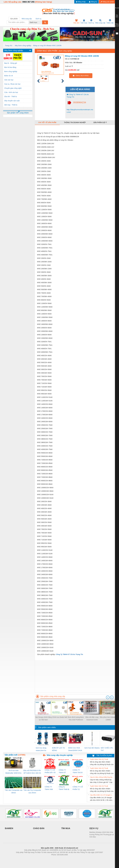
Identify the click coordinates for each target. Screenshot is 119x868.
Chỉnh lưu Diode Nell (60, 717)
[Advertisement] (75, 676)
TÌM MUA (66, 828)
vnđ (78, 70)
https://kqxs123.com (71, 858)
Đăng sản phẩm (107, 2)
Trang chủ (9, 46)
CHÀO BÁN (39, 828)
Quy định (117, 16)
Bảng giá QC (117, 25)
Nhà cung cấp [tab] (27, 19)
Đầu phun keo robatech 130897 (108, 718)
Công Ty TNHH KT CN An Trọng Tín (78, 96)
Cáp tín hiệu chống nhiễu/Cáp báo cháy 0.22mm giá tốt (102, 777)
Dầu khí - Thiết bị (11, 96)
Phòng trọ (45, 858)
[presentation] (108, 697)
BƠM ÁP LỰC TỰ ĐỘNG (58, 749)
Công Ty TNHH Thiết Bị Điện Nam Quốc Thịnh (64, 788)
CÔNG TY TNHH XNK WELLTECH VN (49, 788)
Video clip (110, 21)
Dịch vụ (91, 21)
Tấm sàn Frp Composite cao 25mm (32, 791)
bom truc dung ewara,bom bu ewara (41, 749)
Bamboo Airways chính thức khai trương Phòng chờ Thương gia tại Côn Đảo (102, 835)
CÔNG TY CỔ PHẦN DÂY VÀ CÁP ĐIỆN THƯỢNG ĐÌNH (50, 771)
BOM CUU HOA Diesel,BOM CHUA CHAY (75, 749)
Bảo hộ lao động (10, 67)
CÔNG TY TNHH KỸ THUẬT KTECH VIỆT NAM (63, 771)
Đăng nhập (81, 2)
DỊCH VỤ (94, 828)
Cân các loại (9, 80)
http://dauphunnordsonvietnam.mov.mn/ (80, 111)
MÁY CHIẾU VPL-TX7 (107, 749)
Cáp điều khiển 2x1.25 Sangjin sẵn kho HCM (102, 795)
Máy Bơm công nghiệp (23, 46)
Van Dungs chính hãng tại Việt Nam (43, 718)
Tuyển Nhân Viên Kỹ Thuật (99, 759)
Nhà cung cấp (100, 21)
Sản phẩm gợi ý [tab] (100, 122)
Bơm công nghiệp (11, 71)
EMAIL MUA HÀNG (81, 76)
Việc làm (76, 21)
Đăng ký (93, 2)
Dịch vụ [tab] (39, 19)
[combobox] (41, 22)
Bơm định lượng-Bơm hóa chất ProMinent (76, 718)
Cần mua (84, 21)
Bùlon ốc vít (9, 76)
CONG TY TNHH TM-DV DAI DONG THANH (78, 771)
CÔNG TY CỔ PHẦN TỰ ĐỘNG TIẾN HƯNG (78, 788)
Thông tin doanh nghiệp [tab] (75, 122)
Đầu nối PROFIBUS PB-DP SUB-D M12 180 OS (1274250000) (32, 772)
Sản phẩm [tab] (14, 19)
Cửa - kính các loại (11, 92)
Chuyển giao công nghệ (13, 88)
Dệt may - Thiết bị (11, 105)
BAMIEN (9, 828)
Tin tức (117, 8)
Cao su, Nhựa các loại (12, 84)
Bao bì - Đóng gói (11, 63)
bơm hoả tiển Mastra (92, 748)
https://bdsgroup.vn (56, 858)
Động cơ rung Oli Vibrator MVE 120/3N (47, 46)
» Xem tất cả (108, 759)
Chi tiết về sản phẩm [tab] (47, 122)
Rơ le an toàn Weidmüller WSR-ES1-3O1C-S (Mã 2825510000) (14, 772)
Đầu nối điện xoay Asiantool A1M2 (92, 718)
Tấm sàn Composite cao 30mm (14, 791)
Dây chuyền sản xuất (12, 101)
